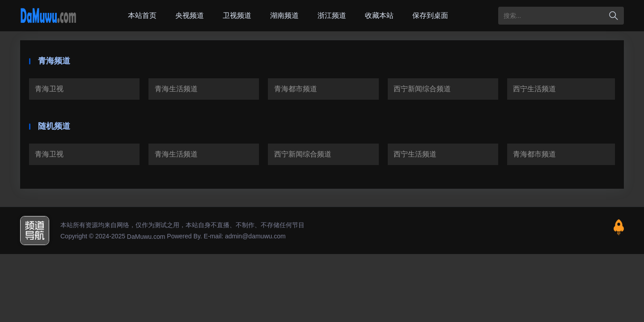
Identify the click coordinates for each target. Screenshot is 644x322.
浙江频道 (332, 15)
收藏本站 (379, 15)
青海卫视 (49, 89)
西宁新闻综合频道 (422, 89)
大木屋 (48, 16)
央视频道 (190, 15)
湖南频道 (284, 15)
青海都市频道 (296, 89)
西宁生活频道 (534, 89)
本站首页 (142, 15)
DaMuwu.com (146, 237)
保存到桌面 (430, 15)
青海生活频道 (176, 89)
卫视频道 (237, 15)
